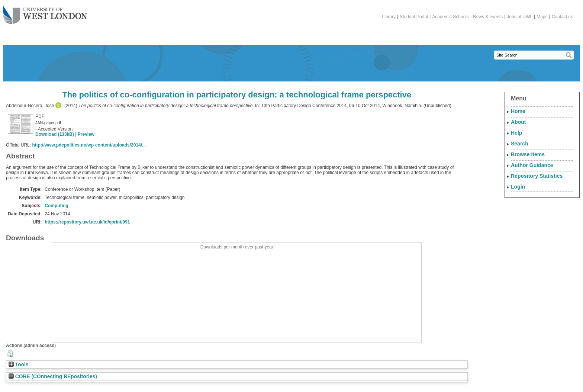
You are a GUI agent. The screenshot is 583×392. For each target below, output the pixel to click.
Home (518, 111)
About (518, 122)
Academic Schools (450, 17)
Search (520, 144)
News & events (488, 17)
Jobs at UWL (520, 17)
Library (389, 17)
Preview (86, 134)
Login (518, 187)
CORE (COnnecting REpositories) (53, 377)
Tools (19, 365)
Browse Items (528, 154)
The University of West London (45, 12)
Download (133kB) (55, 134)
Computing (56, 206)
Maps (542, 17)
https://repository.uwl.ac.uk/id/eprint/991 (87, 222)
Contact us (562, 17)
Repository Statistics (537, 176)
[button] (10, 354)
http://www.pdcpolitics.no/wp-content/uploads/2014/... (89, 145)
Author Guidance (532, 165)
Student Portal (414, 17)
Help (516, 133)
